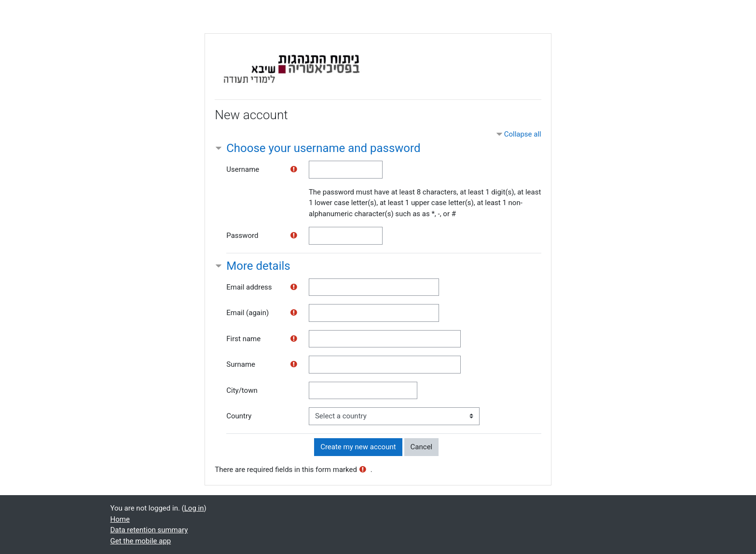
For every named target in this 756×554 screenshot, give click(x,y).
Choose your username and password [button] (323, 148)
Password (242, 235)
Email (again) (247, 313)
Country (239, 416)
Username (243, 169)
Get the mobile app (141, 541)
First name (243, 339)
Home (120, 519)
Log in (194, 508)
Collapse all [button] (523, 134)
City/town (242, 390)
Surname (241, 364)
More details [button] (258, 266)
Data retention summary (149, 530)
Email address (249, 287)
